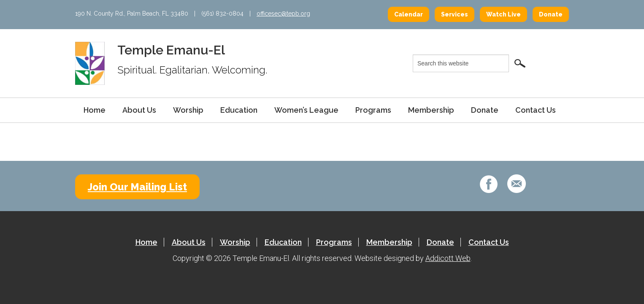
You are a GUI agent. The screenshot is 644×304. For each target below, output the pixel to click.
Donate (551, 14)
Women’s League (306, 110)
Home (95, 110)
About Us (139, 110)
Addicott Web (448, 258)
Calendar (409, 14)
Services (455, 14)
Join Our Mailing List (137, 187)
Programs (373, 110)
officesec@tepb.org (283, 14)
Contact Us (536, 110)
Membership (431, 110)
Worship (188, 110)
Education (239, 110)
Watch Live (503, 14)
